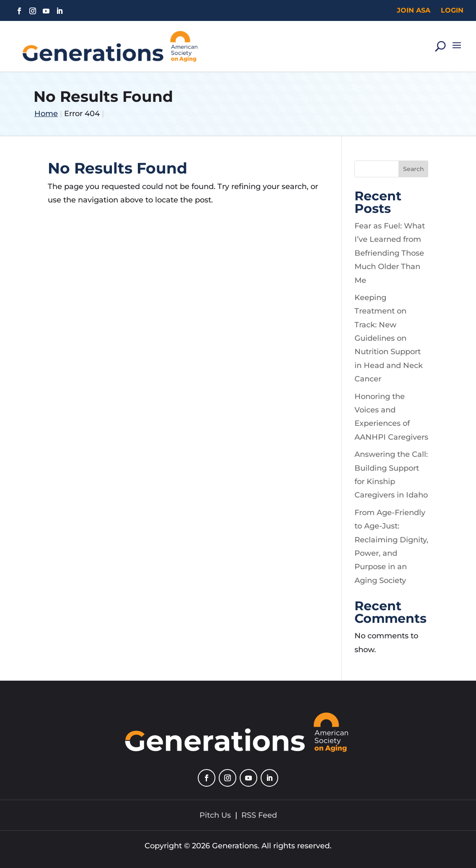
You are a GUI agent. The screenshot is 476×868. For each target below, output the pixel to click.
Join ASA (414, 10)
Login (452, 10)
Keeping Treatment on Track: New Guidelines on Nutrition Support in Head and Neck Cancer (389, 338)
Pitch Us (215, 815)
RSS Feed (259, 815)
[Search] (440, 43)
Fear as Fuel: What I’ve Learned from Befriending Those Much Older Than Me (390, 253)
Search (414, 169)
